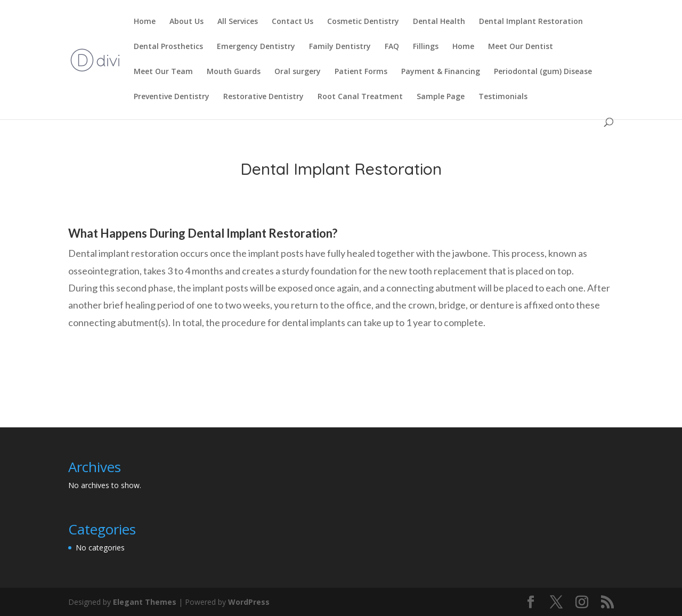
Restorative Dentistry (263, 97)
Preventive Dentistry (172, 97)
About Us (186, 22)
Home (145, 22)
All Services (238, 22)
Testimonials (503, 97)
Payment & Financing (441, 72)
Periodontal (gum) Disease (543, 72)
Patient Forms (361, 72)
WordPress (249, 602)
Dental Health (439, 22)
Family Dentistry (340, 47)
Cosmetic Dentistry (363, 22)
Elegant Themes (145, 602)
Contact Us (293, 22)
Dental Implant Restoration (531, 22)
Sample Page (441, 97)
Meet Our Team (163, 72)
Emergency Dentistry (256, 47)
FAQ (392, 47)
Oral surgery (298, 72)
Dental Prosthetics (168, 47)
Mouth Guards (234, 72)
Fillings (426, 47)
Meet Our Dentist (521, 47)
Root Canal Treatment (360, 97)
